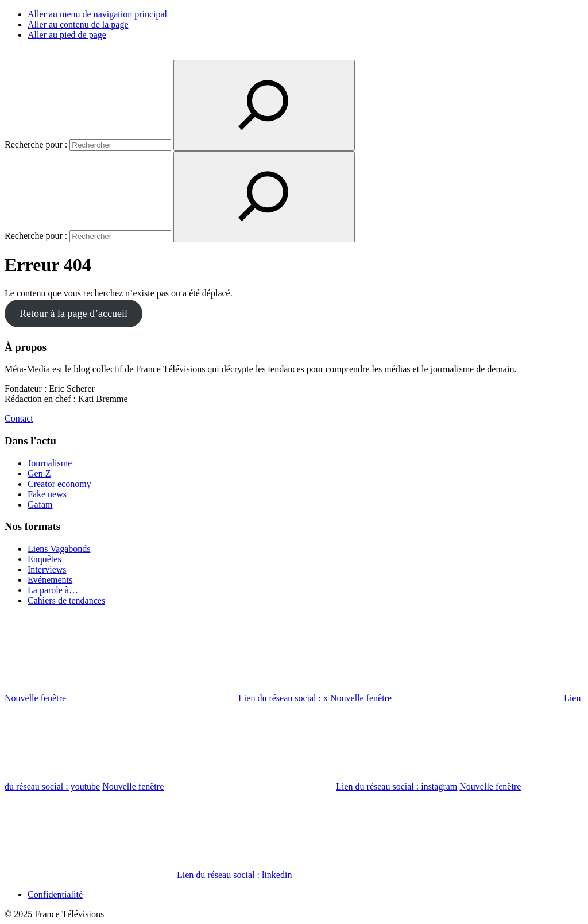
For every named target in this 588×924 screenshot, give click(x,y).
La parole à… (53, 590)
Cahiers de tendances (66, 600)
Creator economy (59, 484)
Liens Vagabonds (59, 549)
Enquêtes (45, 559)
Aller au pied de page (67, 35)
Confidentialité (55, 894)
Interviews (47, 569)
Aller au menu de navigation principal (97, 14)
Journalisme (50, 463)
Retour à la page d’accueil (73, 314)
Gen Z (39, 473)
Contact (19, 418)
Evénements (50, 580)
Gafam (40, 504)
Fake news (47, 494)
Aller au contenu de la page (78, 24)
